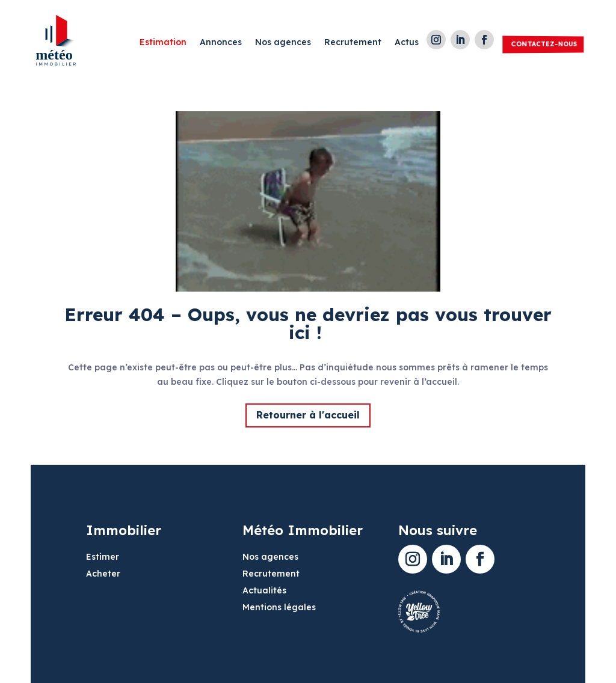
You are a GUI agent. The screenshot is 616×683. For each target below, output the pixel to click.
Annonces (221, 43)
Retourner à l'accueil (308, 415)
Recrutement (353, 43)
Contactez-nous (544, 44)
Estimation (163, 43)
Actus (407, 43)
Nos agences (283, 43)
